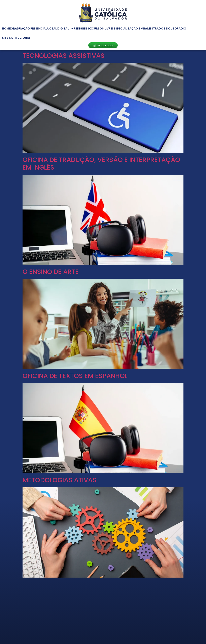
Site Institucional (16, 38)
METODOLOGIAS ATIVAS (60, 480)
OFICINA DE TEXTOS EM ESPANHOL (75, 376)
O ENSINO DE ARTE (51, 272)
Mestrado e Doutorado (166, 28)
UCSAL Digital (60, 28)
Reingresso (83, 28)
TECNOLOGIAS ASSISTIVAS (64, 55)
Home (6, 28)
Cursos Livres (103, 28)
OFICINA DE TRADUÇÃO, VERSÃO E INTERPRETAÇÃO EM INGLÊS (101, 163)
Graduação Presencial (29, 28)
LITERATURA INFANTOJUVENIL (67, 584)
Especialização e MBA (130, 28)
